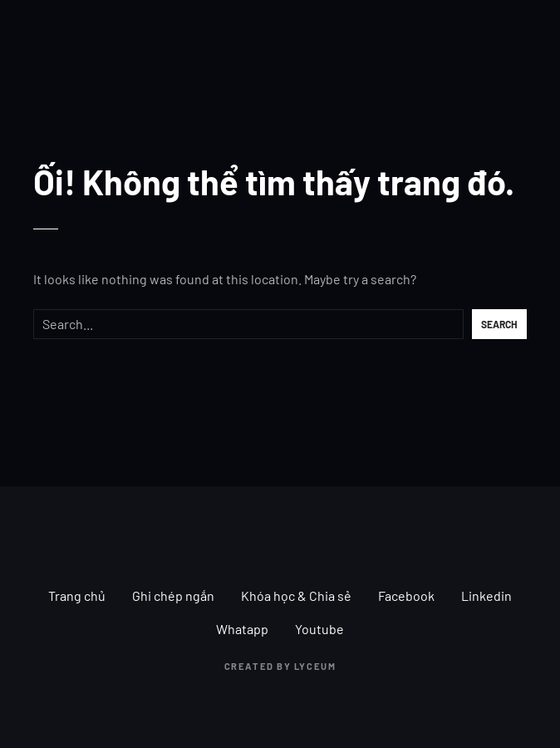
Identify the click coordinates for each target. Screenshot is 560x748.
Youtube (319, 629)
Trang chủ (77, 595)
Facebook (406, 595)
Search (499, 324)
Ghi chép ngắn (173, 595)
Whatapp (242, 629)
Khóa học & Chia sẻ (296, 595)
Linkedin (486, 595)
